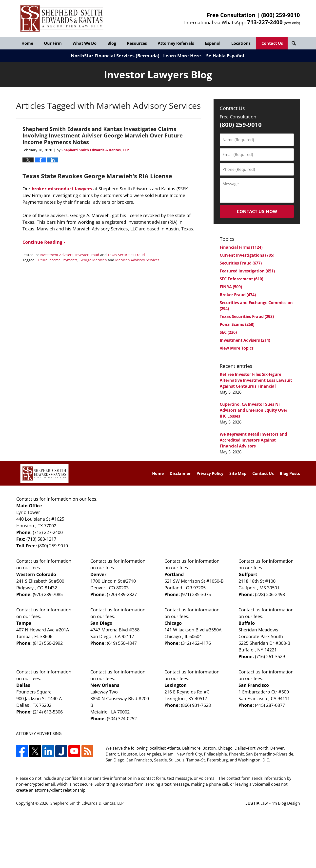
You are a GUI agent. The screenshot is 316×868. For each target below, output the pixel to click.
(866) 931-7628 (196, 705)
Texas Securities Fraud (126, 255)
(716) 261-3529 (270, 656)
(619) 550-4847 (122, 643)
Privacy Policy (210, 473)
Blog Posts (290, 473)
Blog (112, 43)
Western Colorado (36, 574)
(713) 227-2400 (48, 532)
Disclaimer (180, 473)
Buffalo (247, 623)
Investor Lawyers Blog (62, 19)
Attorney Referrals (176, 43)
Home (27, 43)
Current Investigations (247, 255)
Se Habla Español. (226, 56)
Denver (98, 574)
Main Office (29, 506)
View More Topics (237, 348)
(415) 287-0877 (270, 705)
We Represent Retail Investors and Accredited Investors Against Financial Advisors (253, 440)
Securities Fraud (241, 263)
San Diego (101, 623)
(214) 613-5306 (48, 712)
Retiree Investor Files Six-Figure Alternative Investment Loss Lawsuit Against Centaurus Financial (256, 380)
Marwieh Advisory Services (137, 260)
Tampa (24, 623)
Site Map (238, 473)
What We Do (85, 43)
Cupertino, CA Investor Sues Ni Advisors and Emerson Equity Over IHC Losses (254, 410)
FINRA (231, 287)
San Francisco (254, 685)
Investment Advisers (57, 255)
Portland (174, 574)
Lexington (176, 685)
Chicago (173, 623)
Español (213, 43)
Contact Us (272, 43)
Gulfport (248, 574)
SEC (228, 332)
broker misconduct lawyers (62, 189)
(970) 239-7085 (48, 594)
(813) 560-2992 (48, 643)
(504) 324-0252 (122, 718)
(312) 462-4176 (196, 643)
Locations (241, 43)
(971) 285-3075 (196, 594)
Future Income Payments (57, 260)
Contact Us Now (257, 211)
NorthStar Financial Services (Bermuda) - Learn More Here (136, 56)
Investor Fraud (87, 255)
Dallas (23, 685)
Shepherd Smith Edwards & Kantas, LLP (87, 803)
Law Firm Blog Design (273, 803)
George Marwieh (93, 260)
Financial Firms (241, 247)
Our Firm (53, 43)
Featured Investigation (247, 271)
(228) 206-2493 (270, 594)
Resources (137, 43)
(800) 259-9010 (281, 15)
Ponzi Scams (237, 324)
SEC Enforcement (241, 279)
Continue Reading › (44, 242)
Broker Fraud (238, 295)
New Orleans (105, 685)
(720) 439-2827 (122, 594)
